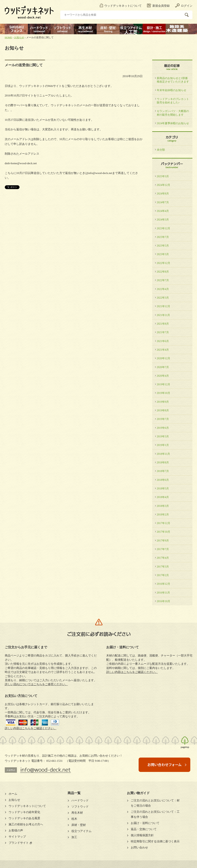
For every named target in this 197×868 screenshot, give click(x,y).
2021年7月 (163, 332)
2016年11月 (163, 593)
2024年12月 (163, 185)
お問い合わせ (139, 848)
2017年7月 (163, 549)
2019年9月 (163, 402)
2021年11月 (163, 315)
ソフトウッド (80, 807)
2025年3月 (163, 176)
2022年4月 (163, 289)
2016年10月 (163, 601)
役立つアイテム (81, 831)
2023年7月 (163, 237)
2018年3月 (163, 506)
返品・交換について (144, 829)
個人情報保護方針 (142, 835)
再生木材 (77, 813)
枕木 (74, 819)
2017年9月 (163, 541)
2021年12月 (163, 306)
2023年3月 (163, 254)
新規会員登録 (158, 6)
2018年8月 (163, 462)
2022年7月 (163, 280)
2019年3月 (163, 436)
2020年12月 (163, 358)
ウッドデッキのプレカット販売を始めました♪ (173, 101)
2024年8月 (163, 194)
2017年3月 (163, 567)
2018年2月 (163, 514)
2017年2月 (163, 575)
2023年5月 (163, 246)
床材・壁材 (79, 825)
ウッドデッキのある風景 (24, 818)
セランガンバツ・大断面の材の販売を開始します (173, 113)
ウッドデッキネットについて (121, 6)
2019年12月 (163, 384)
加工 (74, 837)
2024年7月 (163, 202)
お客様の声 (16, 830)
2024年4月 (163, 211)
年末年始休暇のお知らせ (172, 90)
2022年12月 (163, 263)
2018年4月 (163, 497)
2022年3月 (163, 298)
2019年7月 (163, 419)
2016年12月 (163, 584)
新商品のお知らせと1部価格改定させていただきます (173, 80)
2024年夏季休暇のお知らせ (173, 123)
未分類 (161, 150)
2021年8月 (163, 324)
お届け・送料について (145, 823)
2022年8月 (163, 272)
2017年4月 (163, 558)
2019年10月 (163, 393)
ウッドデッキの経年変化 (24, 812)
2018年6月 (163, 480)
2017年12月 (163, 523)
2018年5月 (163, 488)
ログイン (184, 6)
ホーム (13, 794)
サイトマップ (17, 837)
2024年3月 (163, 220)
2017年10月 (163, 532)
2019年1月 (163, 445)
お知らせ (19, 37)
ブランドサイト (19, 843)
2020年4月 (163, 376)
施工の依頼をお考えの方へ (26, 824)
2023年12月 (163, 228)
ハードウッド (80, 800)
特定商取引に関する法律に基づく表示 (155, 841)
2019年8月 (163, 410)
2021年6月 (163, 341)
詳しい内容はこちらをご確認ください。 (31, 728)
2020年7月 (163, 367)
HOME (8, 37)
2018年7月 (163, 471)
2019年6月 (163, 428)
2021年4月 (163, 350)
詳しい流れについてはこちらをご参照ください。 (36, 684)
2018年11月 (163, 454)
